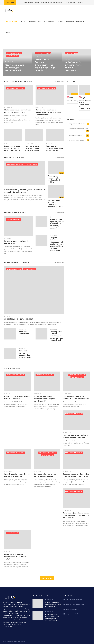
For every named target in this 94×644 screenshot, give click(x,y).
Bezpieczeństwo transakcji (14, 53)
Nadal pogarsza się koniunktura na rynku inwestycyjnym (53, 605)
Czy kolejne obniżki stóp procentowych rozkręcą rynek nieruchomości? (48, 112)
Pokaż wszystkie (59, 81)
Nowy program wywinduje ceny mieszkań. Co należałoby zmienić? (57, 224)
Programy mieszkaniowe (13, 219)
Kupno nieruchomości (12, 56)
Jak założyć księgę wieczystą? (19, 319)
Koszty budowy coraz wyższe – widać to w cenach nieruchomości (13, 148)
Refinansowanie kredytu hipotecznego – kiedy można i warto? (15, 557)
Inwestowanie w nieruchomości (15, 88)
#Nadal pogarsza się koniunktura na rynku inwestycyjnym (44, 2)
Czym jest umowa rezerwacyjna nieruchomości (15, 68)
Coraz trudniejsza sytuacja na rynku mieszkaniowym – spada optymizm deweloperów (76, 515)
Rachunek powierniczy (24, 333)
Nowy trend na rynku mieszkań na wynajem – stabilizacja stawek (34, 148)
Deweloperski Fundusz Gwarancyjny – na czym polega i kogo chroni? (45, 65)
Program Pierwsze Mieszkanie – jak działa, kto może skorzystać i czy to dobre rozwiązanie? (57, 244)
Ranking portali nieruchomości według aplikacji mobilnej (54, 148)
